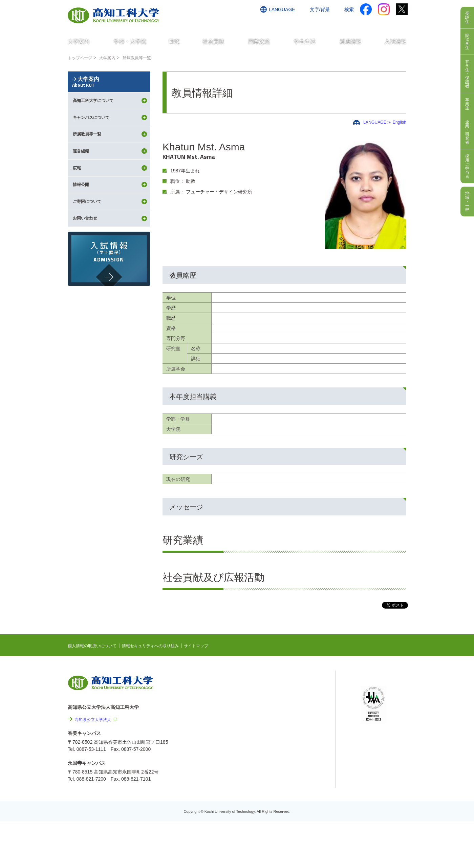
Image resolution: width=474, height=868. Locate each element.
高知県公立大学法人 (96, 719)
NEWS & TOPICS (294, 682)
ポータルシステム (380, 700)
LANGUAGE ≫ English (382, 122)
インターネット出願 (378, 23)
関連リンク (287, 714)
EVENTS (284, 693)
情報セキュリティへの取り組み (163, 645)
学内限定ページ (377, 711)
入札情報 (294, 823)
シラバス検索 (375, 690)
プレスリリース (301, 786)
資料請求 (340, 23)
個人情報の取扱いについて (96, 645)
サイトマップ (216, 645)
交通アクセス (271, 23)
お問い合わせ (307, 23)
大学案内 (113, 58)
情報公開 (294, 768)
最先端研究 (287, 703)
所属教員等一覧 (146, 58)
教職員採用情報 (301, 805)
